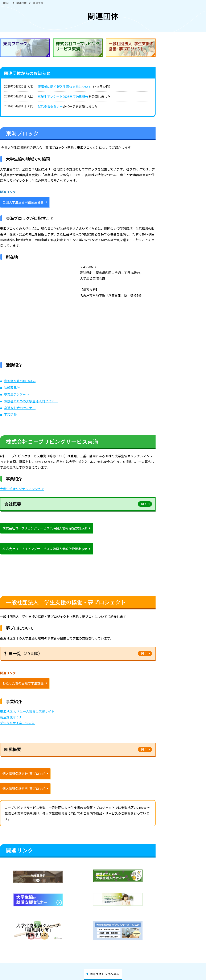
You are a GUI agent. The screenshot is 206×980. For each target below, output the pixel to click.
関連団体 (21, 3)
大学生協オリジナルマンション (22, 489)
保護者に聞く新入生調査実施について (64, 87)
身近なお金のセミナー (20, 408)
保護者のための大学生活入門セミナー (31, 401)
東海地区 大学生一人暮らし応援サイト (27, 711)
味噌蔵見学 (12, 388)
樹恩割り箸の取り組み (20, 381)
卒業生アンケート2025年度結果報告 (63, 96)
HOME (7, 3)
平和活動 (10, 414)
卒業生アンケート (17, 394)
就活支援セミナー (50, 106)
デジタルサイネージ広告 (17, 723)
